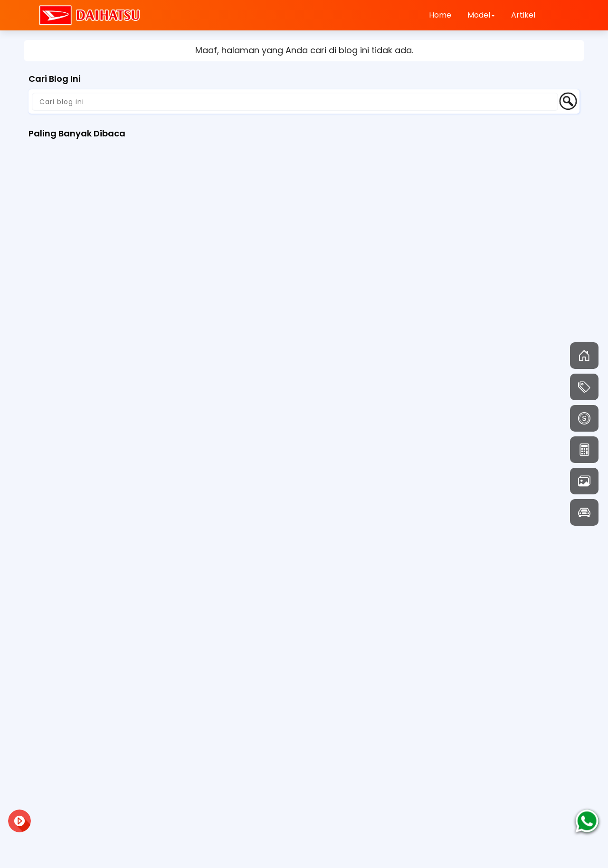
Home (440, 15)
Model (481, 15)
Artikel (523, 15)
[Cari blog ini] (295, 102)
